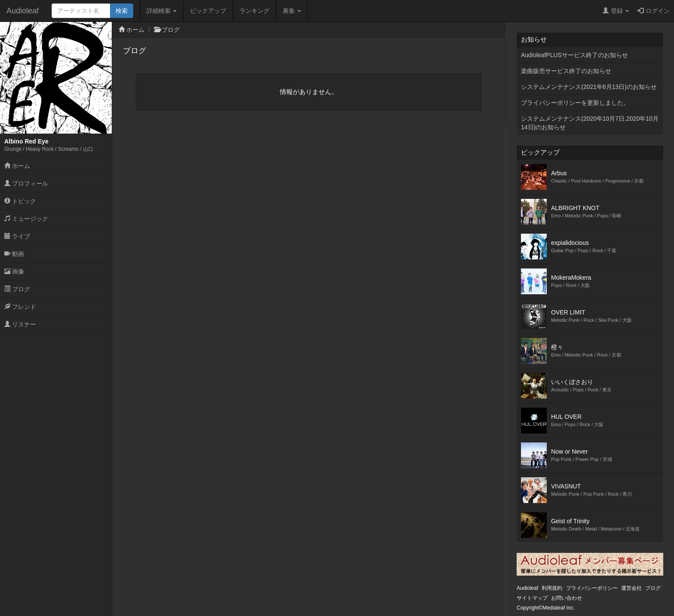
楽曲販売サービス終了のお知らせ (566, 71)
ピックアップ (208, 11)
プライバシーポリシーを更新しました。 (575, 103)
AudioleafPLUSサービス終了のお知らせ (574, 55)
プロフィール (26, 183)
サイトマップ (532, 598)
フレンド (20, 307)
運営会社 (631, 588)
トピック (20, 201)
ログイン (654, 11)
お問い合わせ (567, 598)
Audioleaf (23, 11)
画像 (14, 271)
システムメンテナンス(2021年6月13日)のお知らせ (589, 87)
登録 (616, 11)
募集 (292, 11)
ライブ (17, 236)
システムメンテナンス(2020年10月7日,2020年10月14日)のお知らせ (590, 123)
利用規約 (552, 588)
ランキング (254, 11)
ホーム (17, 166)
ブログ (17, 289)
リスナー (20, 324)
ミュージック (26, 219)
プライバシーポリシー (592, 588)
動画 (14, 254)
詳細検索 (162, 11)
